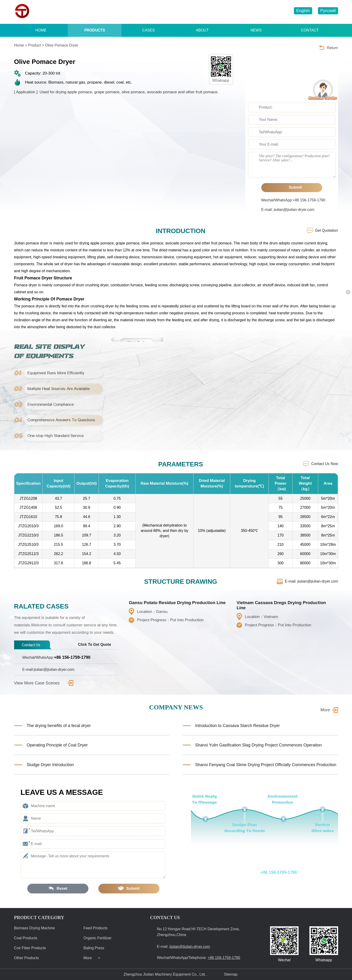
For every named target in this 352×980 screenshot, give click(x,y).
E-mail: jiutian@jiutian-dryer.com (288, 210)
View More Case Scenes (44, 683)
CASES (148, 30)
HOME (41, 30)
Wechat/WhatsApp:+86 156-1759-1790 (293, 200)
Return (332, 48)
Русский (328, 11)
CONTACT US (165, 918)
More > (92, 958)
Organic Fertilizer (97, 938)
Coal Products (26, 938)
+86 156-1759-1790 (206, 12)
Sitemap (231, 974)
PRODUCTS (95, 30)
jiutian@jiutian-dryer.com (260, 12)
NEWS (256, 30)
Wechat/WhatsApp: (56, 657)
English (303, 11)
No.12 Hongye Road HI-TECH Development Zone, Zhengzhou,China (198, 932)
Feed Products (95, 928)
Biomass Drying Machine (35, 928)
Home (19, 45)
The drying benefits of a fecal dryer (59, 726)
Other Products (27, 958)
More (325, 710)
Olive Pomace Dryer (62, 45)
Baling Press (94, 948)
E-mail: (184, 947)
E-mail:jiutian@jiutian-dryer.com (48, 669)
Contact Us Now (325, 464)
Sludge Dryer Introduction (50, 765)
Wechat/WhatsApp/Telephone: (253, 872)
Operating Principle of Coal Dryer (57, 745)
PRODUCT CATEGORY (39, 918)
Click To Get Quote (98, 644)
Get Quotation (327, 230)
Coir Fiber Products (30, 948)
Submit (292, 187)
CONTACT (310, 30)
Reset (58, 888)
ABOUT (202, 30)
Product (34, 45)
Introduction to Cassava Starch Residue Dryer (237, 726)
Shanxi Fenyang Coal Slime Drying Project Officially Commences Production (266, 765)
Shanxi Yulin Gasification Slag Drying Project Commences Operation (258, 745)
